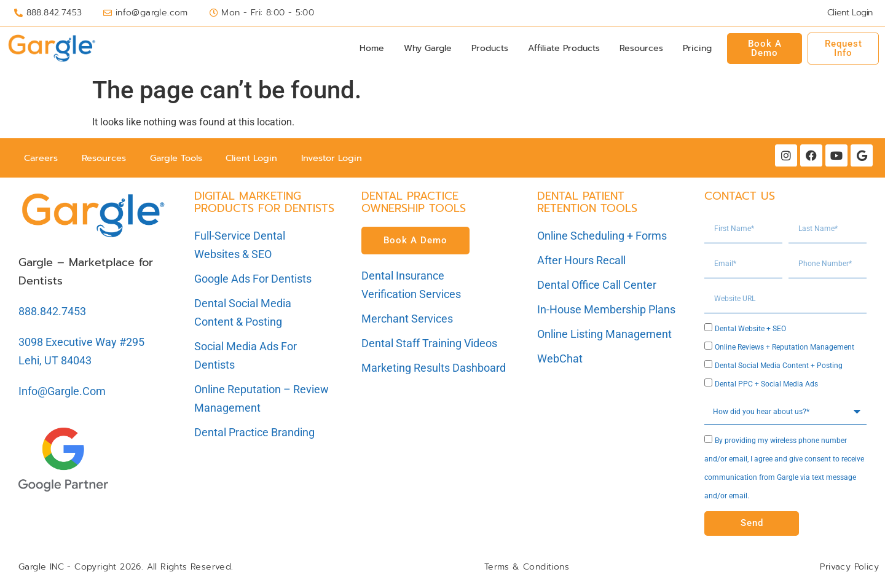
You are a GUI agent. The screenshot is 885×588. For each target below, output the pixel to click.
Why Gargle (428, 48)
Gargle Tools (181, 159)
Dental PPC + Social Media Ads (766, 386)
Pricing (697, 48)
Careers (42, 159)
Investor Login (344, 159)
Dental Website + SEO (750, 331)
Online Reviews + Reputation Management (785, 349)
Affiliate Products (564, 48)
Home (372, 48)
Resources (641, 48)
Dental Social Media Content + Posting (779, 367)
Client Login (261, 159)
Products (490, 48)
